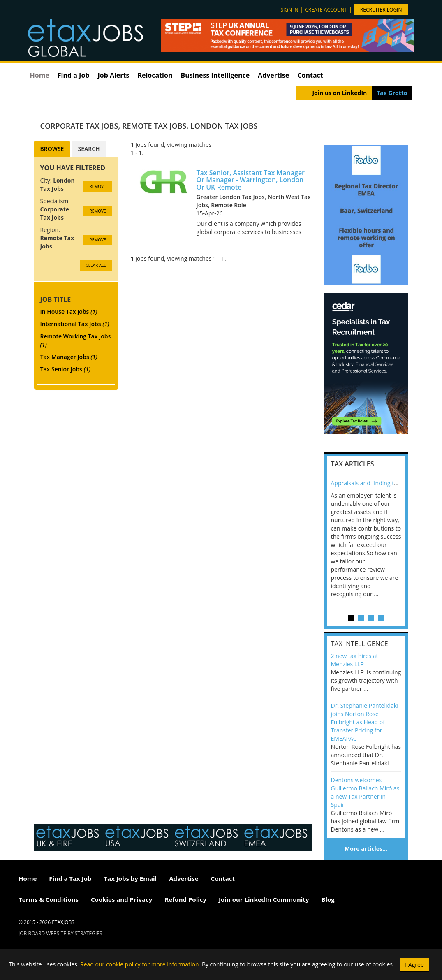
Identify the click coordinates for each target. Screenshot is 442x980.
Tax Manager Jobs (69, 357)
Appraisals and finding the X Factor (377, 483)
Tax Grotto (392, 93)
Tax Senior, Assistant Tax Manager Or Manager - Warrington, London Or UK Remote (251, 180)
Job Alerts (113, 75)
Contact (310, 75)
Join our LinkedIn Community (264, 899)
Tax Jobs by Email (130, 878)
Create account (326, 10)
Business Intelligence (215, 75)
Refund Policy (185, 899)
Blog (328, 899)
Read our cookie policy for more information (140, 964)
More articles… (366, 849)
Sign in (289, 10)
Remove (97, 186)
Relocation (155, 75)
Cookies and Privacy (121, 899)
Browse (52, 149)
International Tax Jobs (75, 324)
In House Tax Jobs (69, 312)
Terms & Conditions (49, 899)
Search (89, 149)
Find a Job (74, 75)
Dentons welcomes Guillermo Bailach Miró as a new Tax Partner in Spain (365, 792)
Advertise (273, 75)
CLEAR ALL (96, 265)
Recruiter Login (381, 10)
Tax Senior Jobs (66, 369)
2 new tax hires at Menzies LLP (355, 660)
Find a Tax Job (70, 878)
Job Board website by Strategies (60, 933)
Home (40, 75)
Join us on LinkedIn (339, 93)
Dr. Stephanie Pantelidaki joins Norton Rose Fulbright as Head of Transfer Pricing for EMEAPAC (365, 722)
